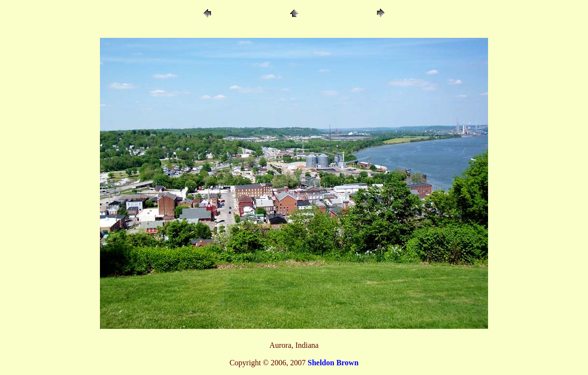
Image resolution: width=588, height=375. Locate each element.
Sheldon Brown (333, 363)
